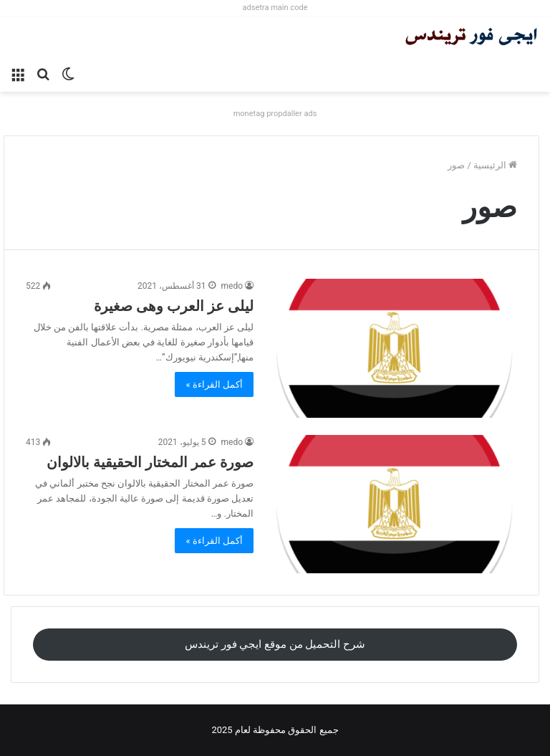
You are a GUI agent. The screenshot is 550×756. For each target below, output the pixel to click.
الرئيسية (495, 165)
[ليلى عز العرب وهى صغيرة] (394, 348)
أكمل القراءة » (214, 384)
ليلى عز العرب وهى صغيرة (174, 306)
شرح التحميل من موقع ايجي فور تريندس (275, 644)
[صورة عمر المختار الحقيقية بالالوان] (394, 504)
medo (232, 286)
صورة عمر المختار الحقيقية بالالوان (150, 462)
